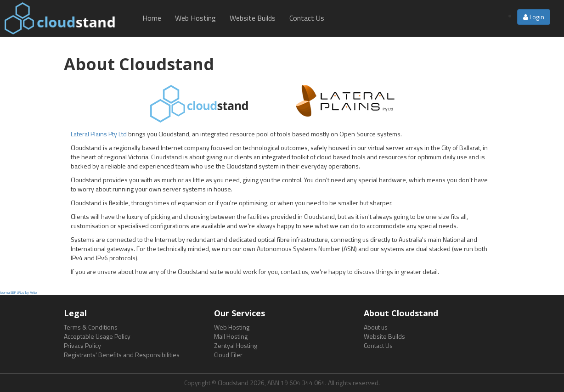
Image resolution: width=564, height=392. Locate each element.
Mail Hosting (231, 336)
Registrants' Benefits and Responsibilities (122, 355)
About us (376, 327)
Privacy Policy (82, 345)
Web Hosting (195, 18)
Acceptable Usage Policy (97, 336)
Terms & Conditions (91, 327)
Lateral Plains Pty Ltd (99, 134)
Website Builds (253, 18)
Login (534, 17)
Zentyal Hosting (236, 345)
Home (152, 18)
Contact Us (307, 18)
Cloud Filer (228, 355)
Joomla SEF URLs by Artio (18, 292)
